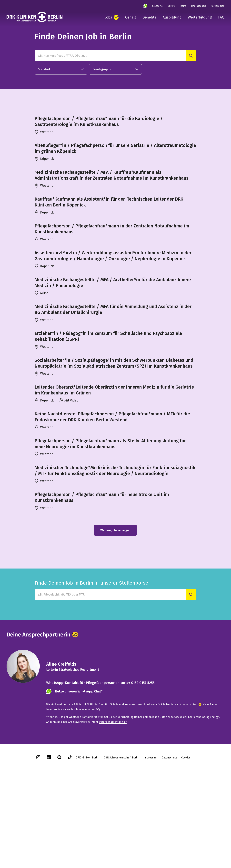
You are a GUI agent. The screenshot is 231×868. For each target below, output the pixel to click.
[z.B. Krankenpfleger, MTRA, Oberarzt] (110, 56)
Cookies (186, 843)
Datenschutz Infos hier (113, 807)
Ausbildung (172, 17)
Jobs (109, 17)
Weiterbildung (200, 17)
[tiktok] (70, 844)
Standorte (157, 6)
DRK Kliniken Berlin (87, 843)
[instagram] (38, 844)
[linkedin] (49, 844)
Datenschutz (169, 843)
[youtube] (59, 844)
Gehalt (131, 17)
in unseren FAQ (91, 795)
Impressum (150, 843)
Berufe (171, 6)
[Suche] (191, 56)
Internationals (199, 6)
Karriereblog (218, 6)
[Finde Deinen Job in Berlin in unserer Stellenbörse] (110, 680)
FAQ (221, 17)
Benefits (149, 17)
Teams (183, 6)
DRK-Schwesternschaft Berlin (121, 843)
